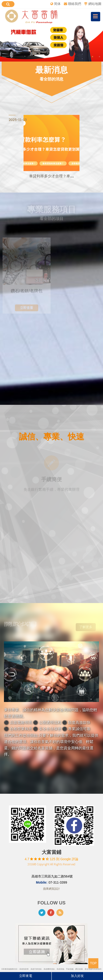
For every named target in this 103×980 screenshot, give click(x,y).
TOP (93, 963)
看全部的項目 (51, 218)
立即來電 (26, 976)
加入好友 (77, 976)
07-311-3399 (58, 882)
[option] (51, 43)
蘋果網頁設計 (51, 889)
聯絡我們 (75, 4)
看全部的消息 (51, 79)
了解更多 (86, 626)
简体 (57, 4)
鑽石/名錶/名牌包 (27, 292)
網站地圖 (95, 4)
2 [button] (100, 57)
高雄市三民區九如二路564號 (52, 876)
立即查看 (27, 309)
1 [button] (93, 57)
